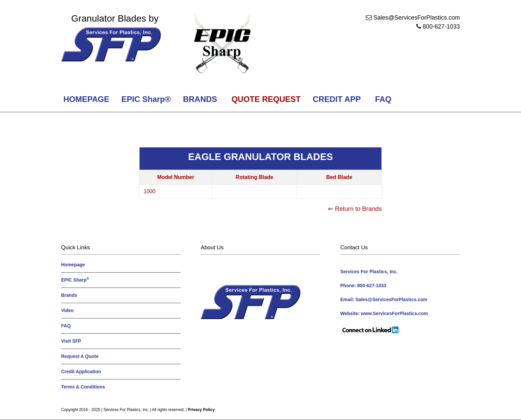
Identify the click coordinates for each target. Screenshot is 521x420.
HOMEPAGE (85, 99)
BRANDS (199, 99)
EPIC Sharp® (145, 99)
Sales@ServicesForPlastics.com (417, 18)
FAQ (383, 99)
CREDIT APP (337, 99)
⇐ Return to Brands (355, 209)
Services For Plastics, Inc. (126, 410)
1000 (150, 191)
